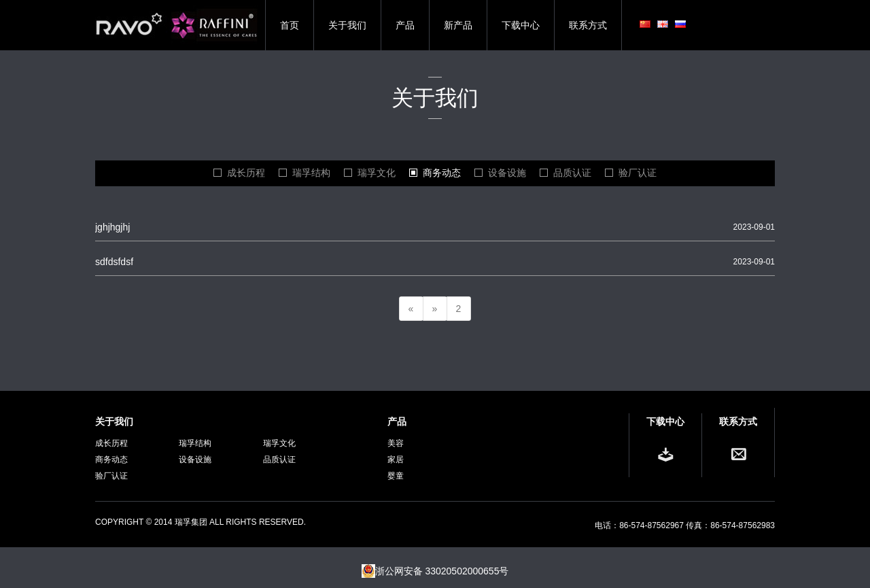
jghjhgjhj (112, 227)
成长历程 (246, 173)
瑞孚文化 (377, 173)
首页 (290, 25)
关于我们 (347, 25)
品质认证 (572, 173)
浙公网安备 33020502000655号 (435, 571)
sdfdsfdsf (114, 262)
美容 (396, 443)
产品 (405, 25)
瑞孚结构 (311, 173)
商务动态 (442, 173)
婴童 (396, 476)
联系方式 (588, 25)
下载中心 (521, 25)
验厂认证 (638, 173)
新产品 (458, 25)
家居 (396, 460)
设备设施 (507, 173)
